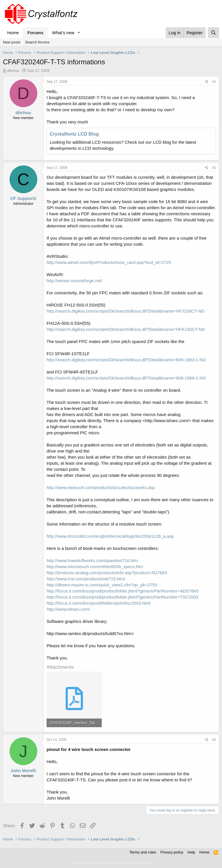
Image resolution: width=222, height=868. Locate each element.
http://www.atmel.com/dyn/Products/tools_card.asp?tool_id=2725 (109, 262)
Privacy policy (172, 852)
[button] (79, 33)
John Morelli (23, 771)
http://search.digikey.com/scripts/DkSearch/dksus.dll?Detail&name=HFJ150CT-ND (125, 311)
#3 (214, 740)
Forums (35, 33)
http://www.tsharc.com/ (68, 609)
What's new (63, 33)
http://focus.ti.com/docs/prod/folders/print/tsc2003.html (98, 603)
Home (13, 33)
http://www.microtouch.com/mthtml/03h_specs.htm (95, 567)
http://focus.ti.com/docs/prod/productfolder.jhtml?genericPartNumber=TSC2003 (122, 597)
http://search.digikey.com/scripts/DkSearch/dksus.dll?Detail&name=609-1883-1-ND (126, 360)
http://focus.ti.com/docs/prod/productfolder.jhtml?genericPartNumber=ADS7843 (123, 591)
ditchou (13, 71)
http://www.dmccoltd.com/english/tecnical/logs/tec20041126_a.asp (110, 536)
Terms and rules (143, 852)
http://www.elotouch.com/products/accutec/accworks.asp (101, 487)
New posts (12, 42)
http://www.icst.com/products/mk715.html (86, 579)
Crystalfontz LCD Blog (74, 134)
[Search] (213, 33)
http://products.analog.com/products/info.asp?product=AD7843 (107, 573)
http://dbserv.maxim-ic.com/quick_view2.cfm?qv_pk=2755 (102, 585)
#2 (214, 168)
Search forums (37, 42)
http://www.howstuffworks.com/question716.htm (92, 560)
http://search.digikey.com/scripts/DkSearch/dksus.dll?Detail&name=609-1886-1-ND (126, 378)
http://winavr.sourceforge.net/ (74, 281)
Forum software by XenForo (111, 863)
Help (192, 852)
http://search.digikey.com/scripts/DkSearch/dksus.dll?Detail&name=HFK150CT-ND (126, 329)
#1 (214, 82)
